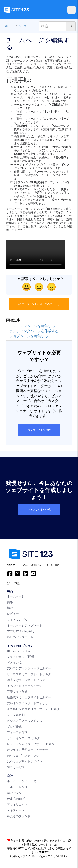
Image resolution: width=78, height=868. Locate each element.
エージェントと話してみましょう (39, 304)
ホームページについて (22, 781)
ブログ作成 (14, 727)
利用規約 (15, 856)
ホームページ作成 (19, 651)
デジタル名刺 (16, 715)
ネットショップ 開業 (21, 657)
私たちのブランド (19, 816)
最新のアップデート (20, 637)
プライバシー (30, 856)
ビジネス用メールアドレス (25, 721)
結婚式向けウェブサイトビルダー (29, 697)
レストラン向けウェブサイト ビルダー (32, 744)
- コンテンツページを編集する (31, 326)
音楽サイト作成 (17, 692)
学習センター (16, 793)
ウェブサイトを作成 (39, 430)
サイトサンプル (17, 620)
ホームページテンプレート (25, 625)
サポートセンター (19, 787)
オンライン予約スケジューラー (27, 750)
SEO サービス (16, 767)
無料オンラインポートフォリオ (27, 703)
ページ (22, 26)
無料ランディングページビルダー (29, 668)
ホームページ (16, 596)
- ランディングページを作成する (32, 331)
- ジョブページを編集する (27, 336)
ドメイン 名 (15, 663)
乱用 (43, 856)
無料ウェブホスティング (23, 756)
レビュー (13, 614)
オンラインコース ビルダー (25, 738)
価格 (10, 602)
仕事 (16, 799)
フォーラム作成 (17, 732)
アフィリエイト (17, 805)
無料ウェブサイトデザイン (25, 761)
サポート (8, 26)
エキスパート (16, 810)
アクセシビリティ (58, 856)
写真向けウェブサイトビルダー (27, 680)
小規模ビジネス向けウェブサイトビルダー (35, 709)
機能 (10, 608)
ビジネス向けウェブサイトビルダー (30, 674)
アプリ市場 (21, 631)
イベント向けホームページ (25, 686)
